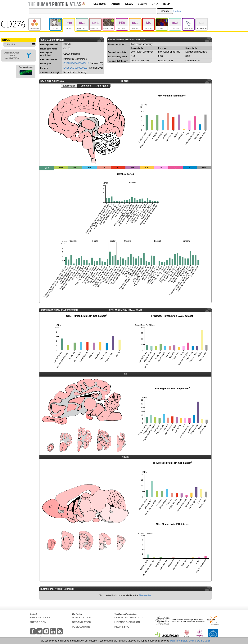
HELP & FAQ (122, 627)
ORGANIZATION (81, 622)
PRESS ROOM (38, 622)
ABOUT (116, 4)
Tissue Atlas (145, 595)
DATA (155, 4)
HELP (166, 4)
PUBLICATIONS (81, 627)
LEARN (142, 4)
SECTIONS (100, 4)
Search (165, 11)
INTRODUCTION (82, 618)
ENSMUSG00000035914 (76, 63)
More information (179, 641)
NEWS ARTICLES (40, 618)
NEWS (129, 4)
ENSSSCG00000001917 (76, 68)
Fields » (177, 11)
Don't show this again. (200, 641)
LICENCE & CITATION (127, 622)
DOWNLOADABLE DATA (129, 618)
